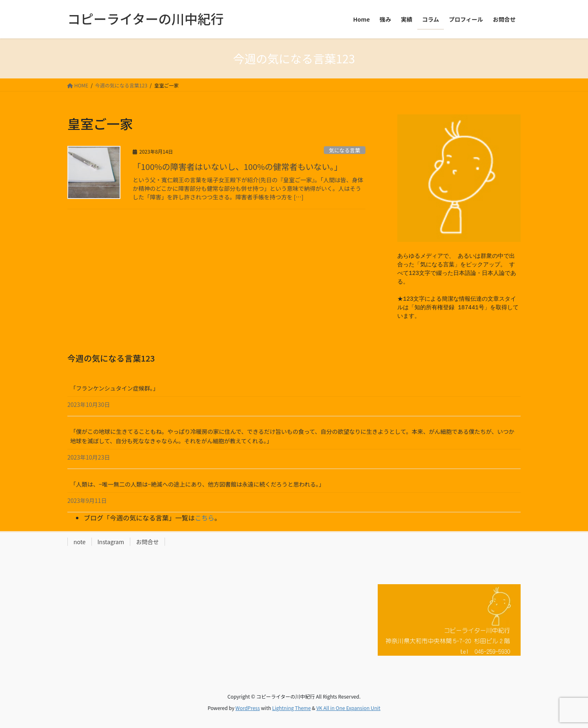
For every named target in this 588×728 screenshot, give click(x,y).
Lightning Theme (291, 708)
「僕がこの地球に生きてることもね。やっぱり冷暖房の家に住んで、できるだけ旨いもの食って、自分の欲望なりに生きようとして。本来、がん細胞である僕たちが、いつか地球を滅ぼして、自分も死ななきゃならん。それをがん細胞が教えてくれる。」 (292, 436)
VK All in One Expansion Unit (349, 708)
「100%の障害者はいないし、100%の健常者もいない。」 (237, 166)
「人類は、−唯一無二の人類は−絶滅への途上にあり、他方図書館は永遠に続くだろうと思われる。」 (197, 484)
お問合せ (147, 542)
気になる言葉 (344, 150)
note (80, 542)
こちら (205, 518)
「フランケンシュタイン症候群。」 (115, 388)
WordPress (248, 708)
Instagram (111, 542)
